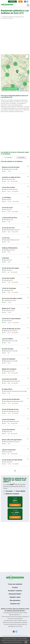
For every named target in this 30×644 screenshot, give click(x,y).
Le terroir (21, 157)
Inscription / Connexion (15, 591)
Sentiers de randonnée (8, 17)
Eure (22, 17)
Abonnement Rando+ (15, 594)
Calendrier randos (15, 597)
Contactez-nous (15, 604)
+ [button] (3, 56)
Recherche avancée (11, 89)
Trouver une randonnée (15, 584)
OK (26, 642)
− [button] (3, 58)
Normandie (18, 17)
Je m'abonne (15, 505)
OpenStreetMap (21, 91)
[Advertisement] (15, 37)
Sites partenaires (15, 600)
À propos (12, 2)
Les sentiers (8, 158)
